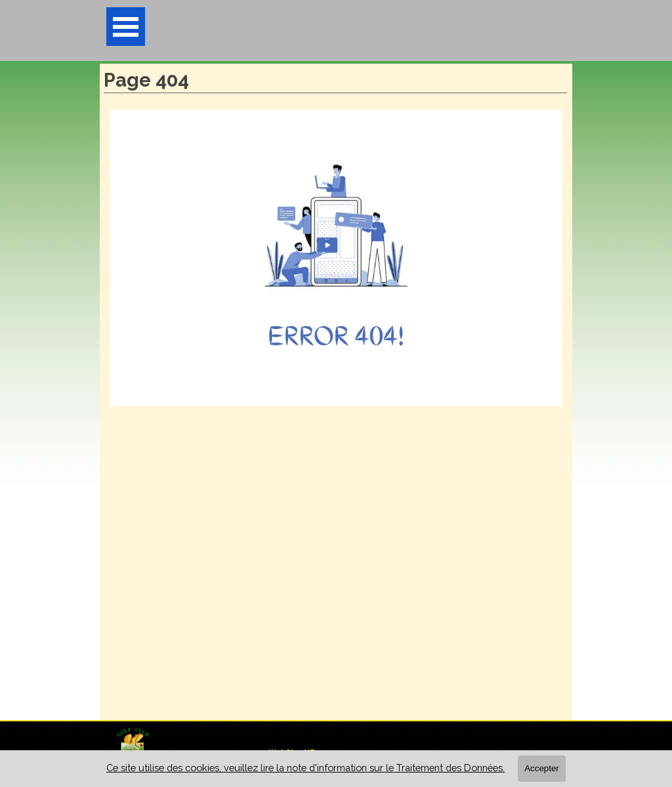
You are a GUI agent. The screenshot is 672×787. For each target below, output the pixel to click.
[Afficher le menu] (126, 27)
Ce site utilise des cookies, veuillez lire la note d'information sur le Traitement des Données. (305, 768)
